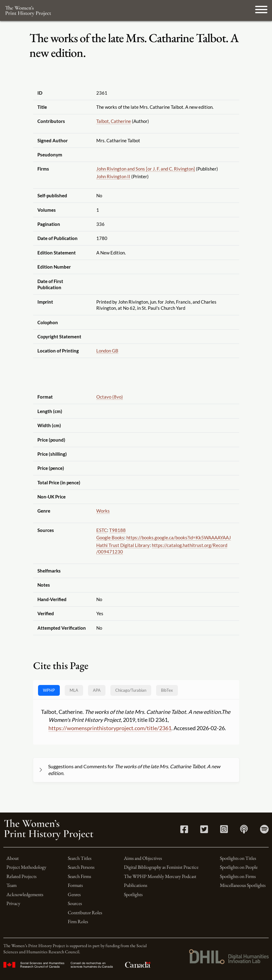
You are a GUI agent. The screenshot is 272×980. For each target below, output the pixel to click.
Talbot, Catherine (114, 121)
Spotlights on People (239, 867)
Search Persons (81, 867)
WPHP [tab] (49, 690)
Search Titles (80, 858)
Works (103, 511)
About (13, 858)
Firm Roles (78, 921)
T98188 (117, 530)
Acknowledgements (25, 894)
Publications (136, 885)
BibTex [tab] (167, 690)
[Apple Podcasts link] (244, 831)
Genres (74, 894)
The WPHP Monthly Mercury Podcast (160, 876)
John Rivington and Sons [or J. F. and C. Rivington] (146, 169)
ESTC (102, 530)
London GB (107, 351)
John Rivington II (113, 176)
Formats (75, 885)
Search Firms (79, 876)
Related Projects (21, 876)
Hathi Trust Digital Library (123, 545)
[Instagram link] (224, 831)
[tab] (131, 690)
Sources (75, 903)
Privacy (13, 903)
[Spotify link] (264, 831)
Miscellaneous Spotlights (243, 885)
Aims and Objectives (143, 858)
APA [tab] (97, 690)
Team (11, 885)
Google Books (110, 537)
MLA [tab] (74, 690)
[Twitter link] (204, 831)
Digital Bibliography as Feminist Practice (161, 867)
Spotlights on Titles (238, 858)
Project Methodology (26, 867)
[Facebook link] (184, 831)
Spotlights (133, 894)
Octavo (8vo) (110, 397)
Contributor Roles (85, 913)
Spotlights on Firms (238, 876)
